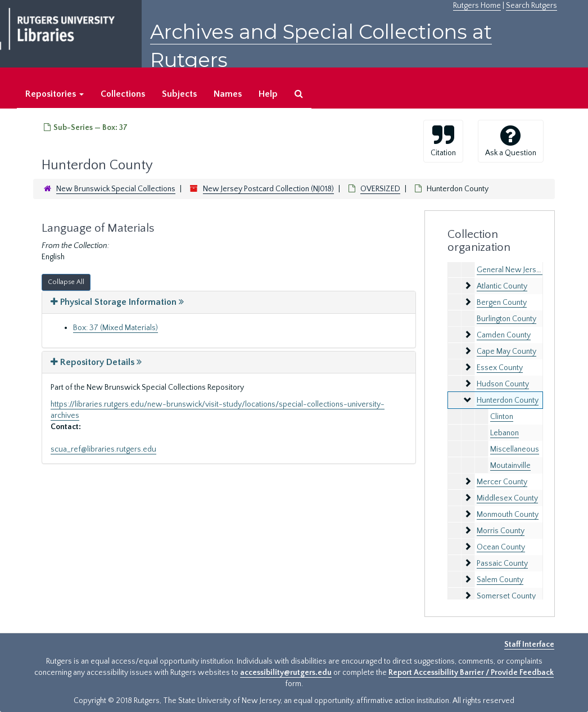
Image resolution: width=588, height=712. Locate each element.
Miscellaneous (515, 449)
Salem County (500, 580)
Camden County (504, 335)
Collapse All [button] (66, 282)
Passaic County (502, 564)
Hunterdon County (508, 400)
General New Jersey (511, 270)
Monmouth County (508, 515)
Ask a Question (511, 141)
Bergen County (502, 303)
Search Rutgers (532, 6)
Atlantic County (502, 286)
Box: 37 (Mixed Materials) (116, 328)
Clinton (502, 417)
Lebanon (505, 433)
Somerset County (506, 596)
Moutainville (510, 466)
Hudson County (503, 384)
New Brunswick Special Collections (116, 189)
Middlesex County (507, 498)
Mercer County (502, 482)
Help (268, 94)
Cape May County (506, 352)
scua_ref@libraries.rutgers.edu (103, 449)
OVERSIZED (380, 189)
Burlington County (506, 319)
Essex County (500, 368)
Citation (443, 141)
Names (228, 94)
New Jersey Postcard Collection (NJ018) (268, 189)
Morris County (501, 531)
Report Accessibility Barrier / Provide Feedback (471, 673)
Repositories (55, 94)
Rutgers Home (477, 6)
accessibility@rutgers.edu (286, 673)
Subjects (179, 94)
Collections (123, 94)
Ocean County (501, 547)
